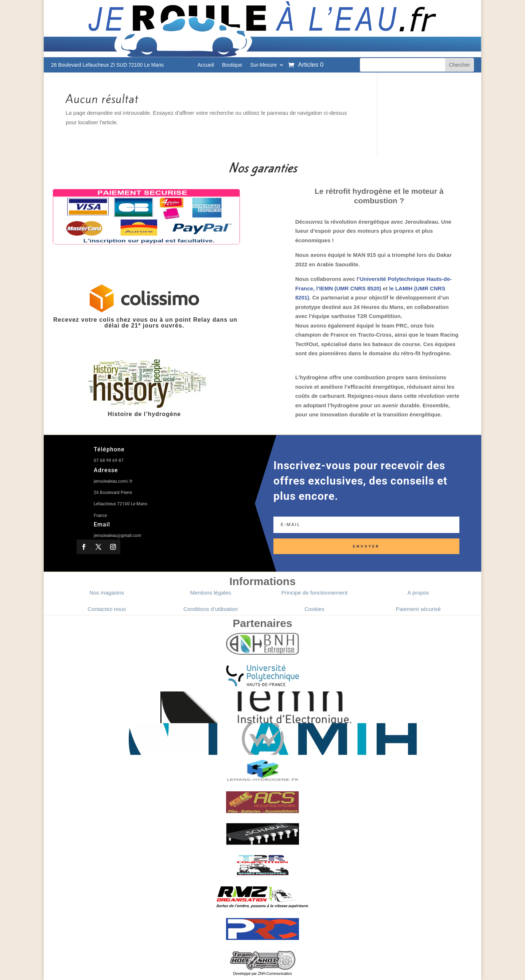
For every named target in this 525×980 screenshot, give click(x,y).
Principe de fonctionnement (314, 593)
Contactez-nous (107, 609)
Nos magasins (107, 593)
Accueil (206, 65)
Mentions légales (211, 593)
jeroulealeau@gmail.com (117, 536)
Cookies (314, 609)
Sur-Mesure (263, 65)
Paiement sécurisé (418, 609)
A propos (418, 593)
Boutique (232, 65)
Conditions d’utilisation (211, 609)
